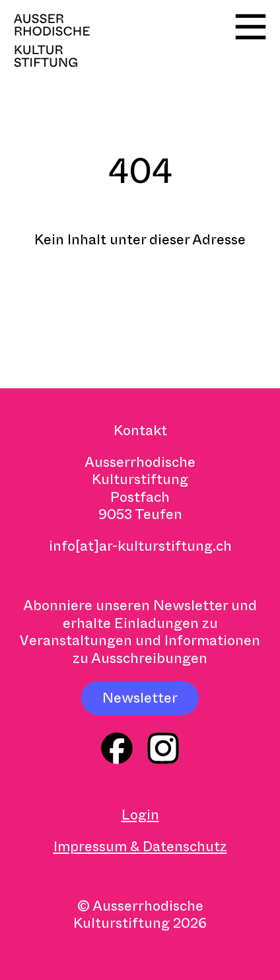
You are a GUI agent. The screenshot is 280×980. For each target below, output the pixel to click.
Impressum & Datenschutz (140, 847)
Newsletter (140, 698)
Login (140, 815)
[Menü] (251, 27)
